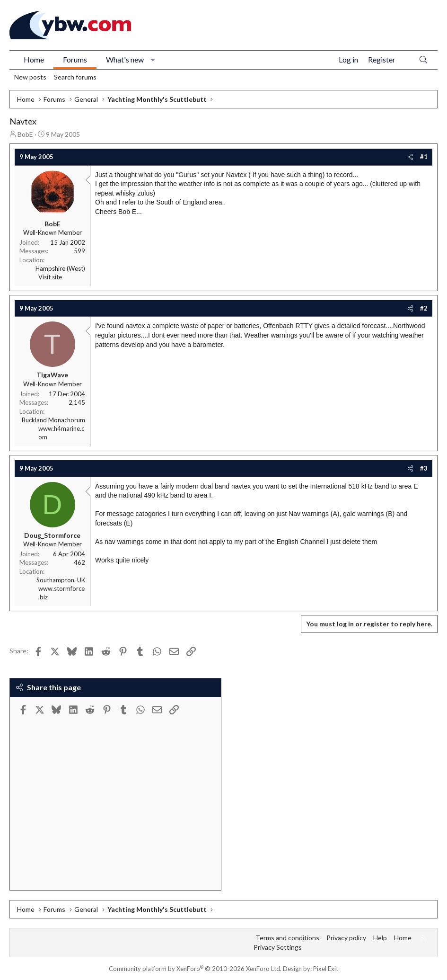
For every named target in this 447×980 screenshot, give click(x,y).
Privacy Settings (278, 947)
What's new (125, 59)
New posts (30, 77)
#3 (424, 468)
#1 (424, 157)
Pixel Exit (326, 969)
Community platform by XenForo (195, 969)
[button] (153, 60)
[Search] (423, 60)
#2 (424, 308)
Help (380, 938)
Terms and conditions (287, 938)
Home (34, 59)
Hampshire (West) (60, 268)
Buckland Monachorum (53, 420)
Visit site (50, 277)
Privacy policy (346, 938)
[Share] (410, 157)
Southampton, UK (61, 580)
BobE (25, 134)
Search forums (75, 77)
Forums (75, 59)
